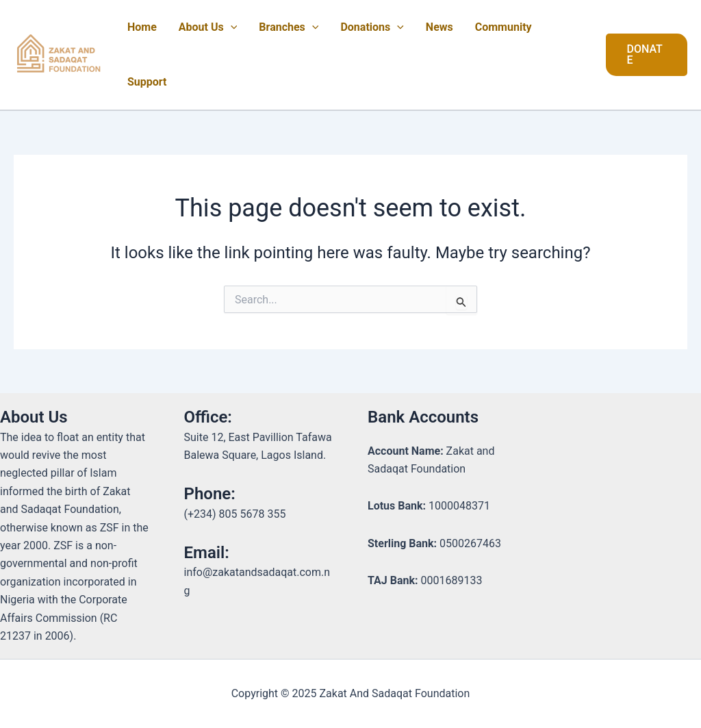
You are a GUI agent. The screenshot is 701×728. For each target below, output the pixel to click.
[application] (231, 27)
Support (147, 82)
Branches (289, 27)
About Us (208, 27)
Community (504, 27)
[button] (647, 55)
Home (142, 27)
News (439, 27)
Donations (372, 27)
